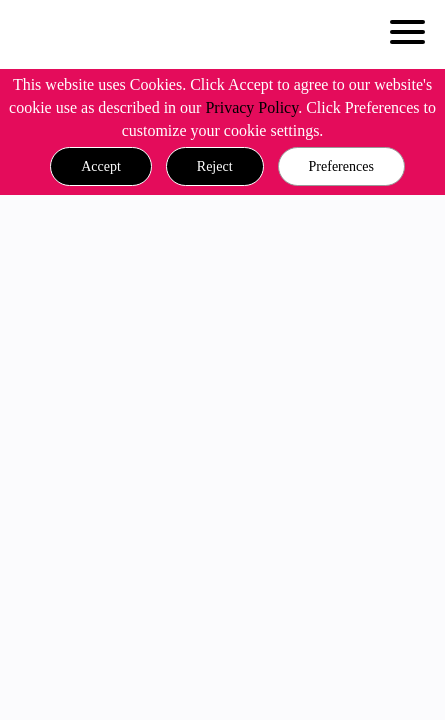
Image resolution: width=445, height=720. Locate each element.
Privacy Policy (251, 107)
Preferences (341, 166)
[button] (101, 167)
